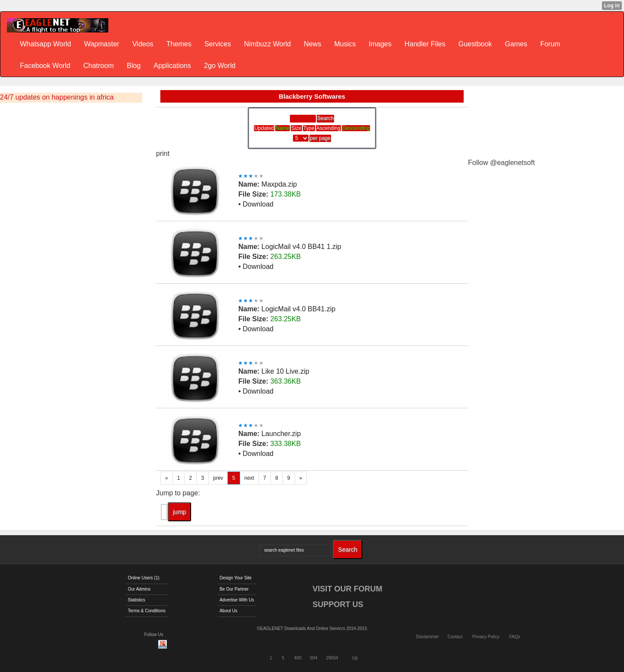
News (312, 44)
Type (309, 128)
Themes (179, 44)
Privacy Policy (486, 637)
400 (298, 658)
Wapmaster (102, 44)
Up (355, 658)
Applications (172, 66)
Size (296, 128)
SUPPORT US (338, 604)
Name (283, 128)
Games (516, 44)
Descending (356, 128)
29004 (332, 658)
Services (218, 44)
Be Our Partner (234, 589)
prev (218, 478)
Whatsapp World (45, 44)
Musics (345, 44)
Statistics (136, 600)
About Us (229, 611)
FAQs (515, 637)
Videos (143, 44)
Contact (455, 637)
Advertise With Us (237, 600)
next (249, 478)
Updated (264, 128)
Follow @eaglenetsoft (501, 163)
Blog (133, 66)
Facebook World (45, 66)
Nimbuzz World (267, 44)
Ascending (328, 128)
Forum (550, 44)
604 (314, 658)
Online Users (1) (144, 578)
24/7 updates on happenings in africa (57, 97)
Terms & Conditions (147, 611)
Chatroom (98, 66)
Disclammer (427, 637)
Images (380, 44)
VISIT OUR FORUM (347, 589)
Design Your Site (236, 578)
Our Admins (139, 589)
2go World (220, 66)
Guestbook (475, 44)
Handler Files (425, 44)
